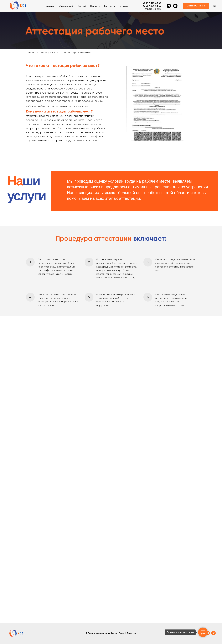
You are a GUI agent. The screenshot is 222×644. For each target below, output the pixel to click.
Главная (50, 6)
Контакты (110, 6)
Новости (95, 6)
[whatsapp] (175, 6)
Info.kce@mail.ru (153, 9)
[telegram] (169, 6)
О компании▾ (66, 6)
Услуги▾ (82, 6)
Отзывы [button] (124, 6)
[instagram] (208, 635)
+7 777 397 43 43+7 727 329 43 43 (152, 5)
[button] (196, 6)
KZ (215, 6)
